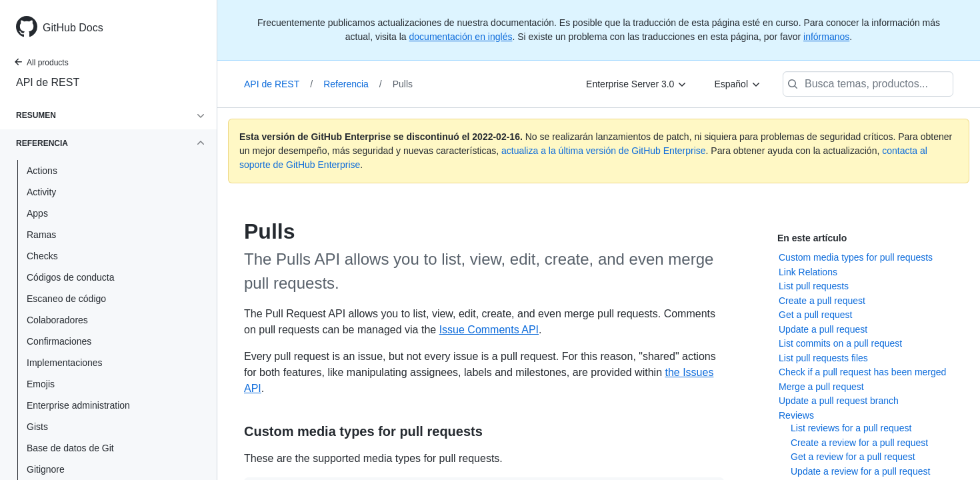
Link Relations (808, 272)
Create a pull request (822, 301)
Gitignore (46, 469)
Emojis (41, 384)
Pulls (403, 84)
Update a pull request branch (839, 401)
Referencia (353, 84)
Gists (37, 427)
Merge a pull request (821, 387)
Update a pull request (823, 329)
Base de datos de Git (70, 448)
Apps (37, 213)
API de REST (48, 82)
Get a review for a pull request (853, 457)
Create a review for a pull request (859, 443)
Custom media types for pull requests (856, 257)
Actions (42, 171)
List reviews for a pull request (851, 428)
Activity (41, 192)
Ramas (41, 235)
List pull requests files (823, 358)
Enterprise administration (78, 405)
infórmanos (826, 37)
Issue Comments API (489, 330)
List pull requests (814, 286)
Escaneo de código (66, 299)
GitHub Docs (73, 28)
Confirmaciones (59, 341)
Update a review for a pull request (860, 471)
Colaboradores (57, 320)
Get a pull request (816, 315)
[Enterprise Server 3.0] (637, 84)
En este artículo (812, 238)
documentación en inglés (461, 37)
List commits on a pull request (840, 343)
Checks (42, 256)
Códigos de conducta (71, 277)
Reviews (796, 415)
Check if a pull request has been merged (862, 372)
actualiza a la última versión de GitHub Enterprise (604, 151)
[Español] (738, 84)
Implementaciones (65, 363)
